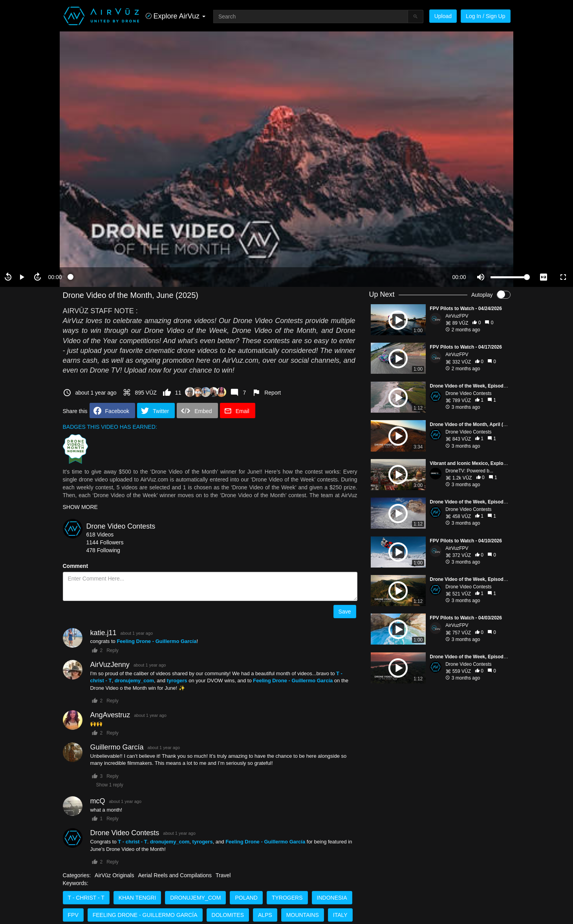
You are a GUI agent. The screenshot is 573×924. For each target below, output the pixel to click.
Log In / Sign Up (485, 16)
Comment (76, 566)
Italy (340, 915)
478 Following (103, 550)
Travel (223, 875)
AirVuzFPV (457, 316)
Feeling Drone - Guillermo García (145, 915)
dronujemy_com (195, 898)
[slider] (257, 277)
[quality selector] (544, 277)
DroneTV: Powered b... (469, 471)
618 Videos (100, 535)
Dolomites (228, 915)
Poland (246, 898)
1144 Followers (105, 542)
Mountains (303, 915)
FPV (73, 915)
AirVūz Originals (114, 875)
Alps (265, 915)
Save (345, 612)
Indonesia (332, 898)
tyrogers (287, 898)
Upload (443, 16)
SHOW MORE (80, 507)
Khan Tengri (137, 898)
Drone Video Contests (121, 526)
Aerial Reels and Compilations (175, 875)
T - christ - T (86, 898)
